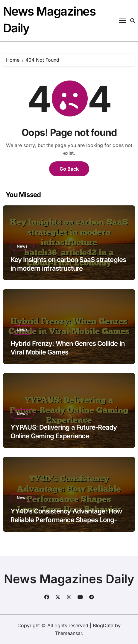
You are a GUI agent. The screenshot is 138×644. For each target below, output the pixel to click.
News (22, 246)
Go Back (69, 169)
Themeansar (68, 633)
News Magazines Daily (69, 579)
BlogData (103, 625)
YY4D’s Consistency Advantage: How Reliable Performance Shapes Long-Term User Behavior (66, 520)
